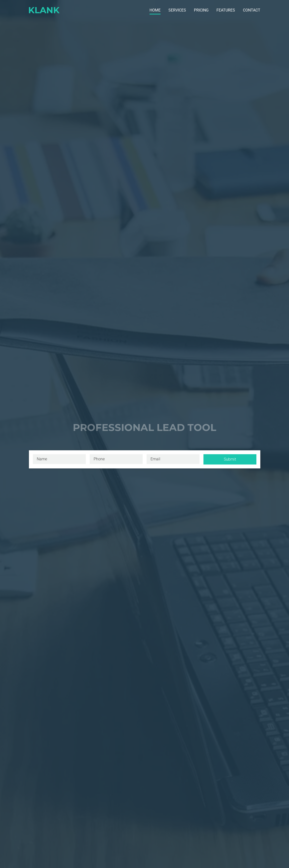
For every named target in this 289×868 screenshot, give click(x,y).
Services (177, 10)
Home (155, 10)
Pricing (201, 10)
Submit (230, 459)
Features (226, 10)
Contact (252, 10)
